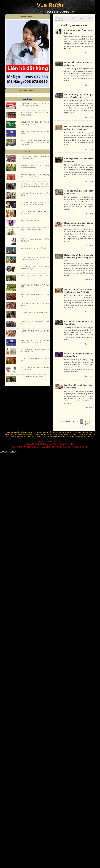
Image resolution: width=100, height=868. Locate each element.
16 (74, 424)
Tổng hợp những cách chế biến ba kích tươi (79, 192)
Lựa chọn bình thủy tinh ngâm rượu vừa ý (79, 160)
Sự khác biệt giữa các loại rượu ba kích (34, 276)
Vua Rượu (50, 5)
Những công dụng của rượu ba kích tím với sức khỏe (79, 224)
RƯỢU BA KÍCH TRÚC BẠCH (31, 221)
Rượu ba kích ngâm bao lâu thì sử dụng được (79, 355)
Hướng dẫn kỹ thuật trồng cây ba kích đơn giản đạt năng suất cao (79, 258)
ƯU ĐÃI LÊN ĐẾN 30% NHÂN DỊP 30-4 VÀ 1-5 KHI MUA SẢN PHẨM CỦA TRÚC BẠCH (35, 143)
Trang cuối (85, 424)
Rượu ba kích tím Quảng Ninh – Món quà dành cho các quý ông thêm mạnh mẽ (35, 186)
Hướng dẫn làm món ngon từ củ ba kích (79, 64)
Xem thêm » (89, 53)
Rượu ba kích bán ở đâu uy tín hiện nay (79, 32)
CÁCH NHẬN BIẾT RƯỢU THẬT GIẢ (33, 248)
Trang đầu (66, 421)
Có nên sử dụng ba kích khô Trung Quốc (79, 323)
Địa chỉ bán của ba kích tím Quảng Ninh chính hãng (79, 128)
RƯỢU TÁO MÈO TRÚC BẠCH (31, 230)
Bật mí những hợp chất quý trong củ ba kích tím (79, 96)
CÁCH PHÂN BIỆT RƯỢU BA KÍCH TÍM (34, 313)
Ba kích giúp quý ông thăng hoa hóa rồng (79, 387)
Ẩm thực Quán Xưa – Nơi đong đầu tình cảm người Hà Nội (79, 291)
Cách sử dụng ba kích (75, 18)
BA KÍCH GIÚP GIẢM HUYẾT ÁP (32, 377)
